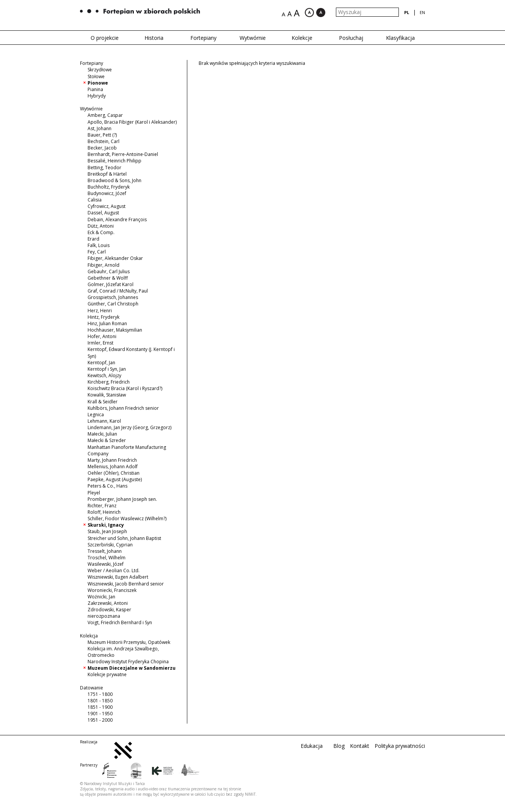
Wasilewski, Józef (106, 564)
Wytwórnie (253, 38)
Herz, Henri (100, 311)
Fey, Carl (97, 252)
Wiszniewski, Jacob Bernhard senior (126, 584)
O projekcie (105, 38)
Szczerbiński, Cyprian (110, 545)
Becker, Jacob (102, 148)
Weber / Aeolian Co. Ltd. (114, 570)
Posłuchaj (351, 38)
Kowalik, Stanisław (107, 395)
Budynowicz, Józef (107, 193)
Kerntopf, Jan (101, 363)
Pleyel (94, 493)
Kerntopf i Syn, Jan (107, 369)
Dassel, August (103, 213)
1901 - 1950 (100, 714)
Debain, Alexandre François (117, 220)
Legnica (96, 415)
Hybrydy (97, 96)
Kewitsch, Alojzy (104, 375)
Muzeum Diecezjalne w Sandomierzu (132, 668)
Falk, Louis (99, 245)
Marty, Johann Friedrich (112, 460)
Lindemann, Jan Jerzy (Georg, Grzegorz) (129, 427)
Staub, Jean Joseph (107, 531)
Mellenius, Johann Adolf (113, 467)
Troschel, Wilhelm (107, 558)
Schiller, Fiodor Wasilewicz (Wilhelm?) (127, 519)
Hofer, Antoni (102, 336)
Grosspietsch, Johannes (113, 297)
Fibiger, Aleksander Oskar (115, 258)
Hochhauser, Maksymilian (115, 330)
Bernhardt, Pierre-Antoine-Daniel (123, 154)
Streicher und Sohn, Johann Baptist (124, 538)
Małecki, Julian (102, 434)
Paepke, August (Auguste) (115, 479)
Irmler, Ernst (100, 343)
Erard (93, 239)
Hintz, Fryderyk (104, 317)
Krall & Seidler (103, 402)
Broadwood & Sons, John (114, 180)
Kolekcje (302, 38)
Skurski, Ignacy (106, 525)
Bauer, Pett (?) (102, 135)
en (422, 12)
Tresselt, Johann (105, 551)
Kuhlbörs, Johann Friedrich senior (123, 408)
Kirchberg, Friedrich (109, 382)
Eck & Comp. (101, 232)
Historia (154, 38)
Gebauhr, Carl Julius (109, 271)
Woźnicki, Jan (101, 597)
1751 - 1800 (100, 694)
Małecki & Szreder (107, 440)
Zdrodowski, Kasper (109, 610)
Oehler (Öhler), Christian (114, 473)
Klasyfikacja (400, 38)
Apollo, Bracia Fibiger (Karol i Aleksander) (132, 122)
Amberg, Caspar (105, 115)
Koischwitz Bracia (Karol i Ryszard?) (125, 388)
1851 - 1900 (100, 707)
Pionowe (98, 83)
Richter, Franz (102, 506)
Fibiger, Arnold (104, 265)
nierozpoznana (104, 616)
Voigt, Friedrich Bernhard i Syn (120, 622)
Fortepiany (203, 38)
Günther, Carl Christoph (113, 304)
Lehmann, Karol (104, 421)
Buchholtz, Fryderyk (109, 187)
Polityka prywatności (400, 746)
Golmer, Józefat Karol (111, 284)
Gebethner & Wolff (108, 278)
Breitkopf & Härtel (107, 174)
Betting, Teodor (104, 168)
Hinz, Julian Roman (107, 323)
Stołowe (96, 76)
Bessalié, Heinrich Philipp (114, 161)
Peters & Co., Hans (107, 486)
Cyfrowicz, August (107, 206)
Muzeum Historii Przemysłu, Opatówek (129, 642)
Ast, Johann (100, 128)
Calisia (95, 200)
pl (407, 12)
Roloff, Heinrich (104, 512)
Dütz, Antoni (101, 226)
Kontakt (360, 746)
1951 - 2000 (100, 720)
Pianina (95, 89)
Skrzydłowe (100, 70)
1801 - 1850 (100, 701)
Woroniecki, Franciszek (112, 590)
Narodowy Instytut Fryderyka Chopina (128, 662)
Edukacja (312, 746)
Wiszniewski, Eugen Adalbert (118, 577)
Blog (339, 746)
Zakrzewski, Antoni (108, 603)
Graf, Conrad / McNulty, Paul (118, 291)
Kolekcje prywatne (107, 674)
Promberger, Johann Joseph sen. (122, 499)
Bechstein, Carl (104, 141)
